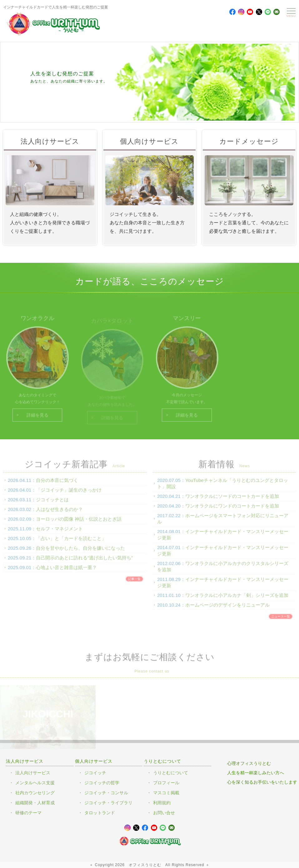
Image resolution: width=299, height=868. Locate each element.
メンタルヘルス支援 (35, 783)
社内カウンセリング (35, 793)
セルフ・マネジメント (59, 532)
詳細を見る (37, 419)
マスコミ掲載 (166, 793)
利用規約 (162, 803)
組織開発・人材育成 (35, 803)
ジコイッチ (95, 773)
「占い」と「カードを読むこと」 (71, 542)
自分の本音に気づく (57, 484)
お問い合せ (164, 813)
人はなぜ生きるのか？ (59, 513)
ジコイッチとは (52, 503)
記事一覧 (134, 583)
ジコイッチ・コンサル (106, 793)
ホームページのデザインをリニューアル (227, 609)
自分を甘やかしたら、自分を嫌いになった (80, 552)
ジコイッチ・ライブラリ (108, 803)
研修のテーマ (28, 813)
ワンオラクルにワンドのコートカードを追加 (232, 509)
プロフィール (166, 783)
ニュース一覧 (281, 620)
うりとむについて (171, 773)
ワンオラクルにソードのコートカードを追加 (232, 500)
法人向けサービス (33, 773)
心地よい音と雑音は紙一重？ (66, 571)
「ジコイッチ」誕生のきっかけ (69, 494)
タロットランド (100, 813)
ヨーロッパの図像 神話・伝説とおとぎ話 (79, 523)
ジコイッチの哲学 (102, 783)
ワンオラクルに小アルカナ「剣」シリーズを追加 (237, 599)
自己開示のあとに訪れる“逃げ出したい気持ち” (84, 561)
